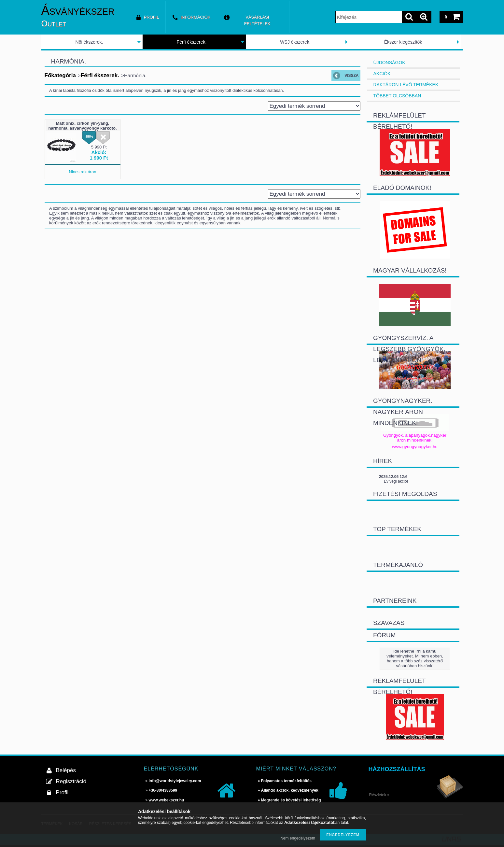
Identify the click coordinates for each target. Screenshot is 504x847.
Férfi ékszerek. (192, 42)
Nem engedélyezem (298, 838)
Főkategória (60, 75)
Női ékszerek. (89, 42)
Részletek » (379, 795)
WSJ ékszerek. (295, 42)
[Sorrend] (314, 106)
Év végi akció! (396, 481)
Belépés (66, 770)
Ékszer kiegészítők (403, 42)
